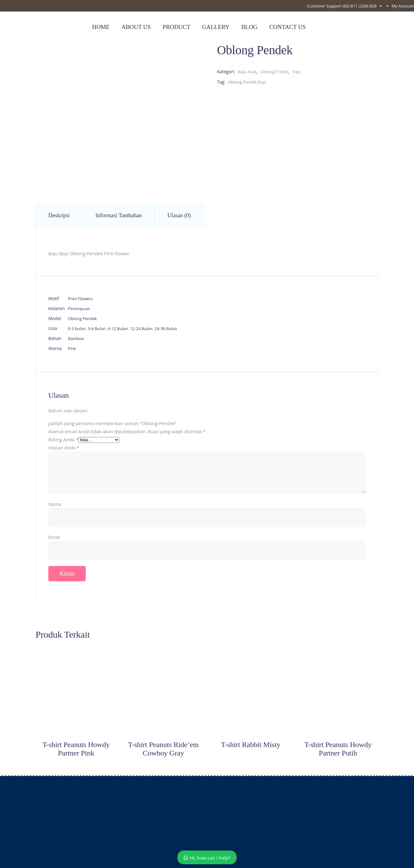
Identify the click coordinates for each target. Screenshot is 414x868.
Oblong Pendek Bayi (247, 82)
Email (54, 537)
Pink (72, 348)
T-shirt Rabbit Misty (251, 745)
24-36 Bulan (166, 328)
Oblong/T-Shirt (274, 72)
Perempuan (79, 309)
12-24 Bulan (141, 328)
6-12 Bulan (118, 328)
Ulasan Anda (64, 448)
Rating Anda (63, 439)
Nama (55, 504)
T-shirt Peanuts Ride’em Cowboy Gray (164, 749)
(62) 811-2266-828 (360, 6)
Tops (296, 72)
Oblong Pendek (82, 319)
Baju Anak (247, 72)
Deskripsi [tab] (59, 215)
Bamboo (76, 338)
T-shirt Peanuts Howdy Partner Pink (76, 749)
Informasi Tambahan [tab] (119, 215)
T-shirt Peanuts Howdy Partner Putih (338, 749)
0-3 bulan (77, 328)
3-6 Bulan (96, 328)
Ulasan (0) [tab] (179, 215)
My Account (403, 6)
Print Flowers (80, 299)
